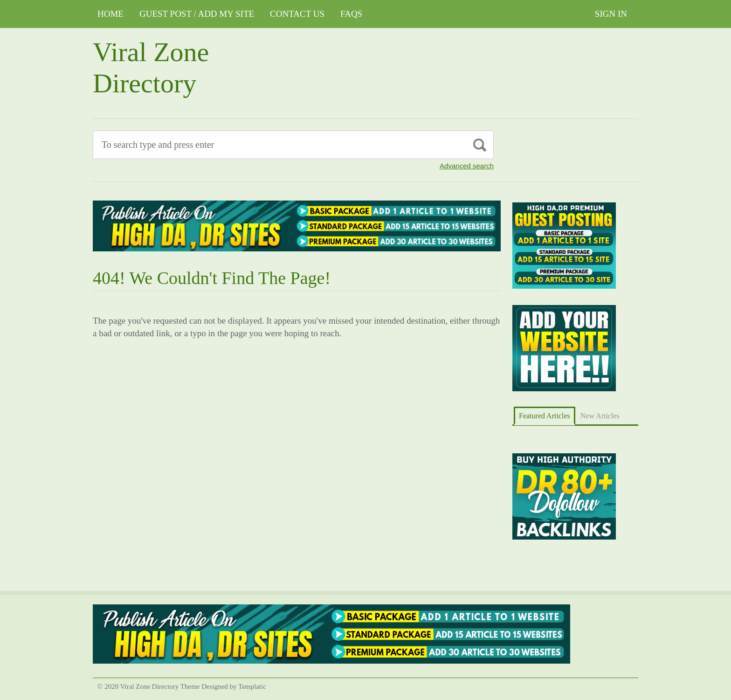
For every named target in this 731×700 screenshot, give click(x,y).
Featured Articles (545, 416)
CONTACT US (297, 14)
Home (110, 14)
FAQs (351, 14)
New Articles (600, 416)
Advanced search (467, 166)
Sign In (611, 14)
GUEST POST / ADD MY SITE (197, 14)
